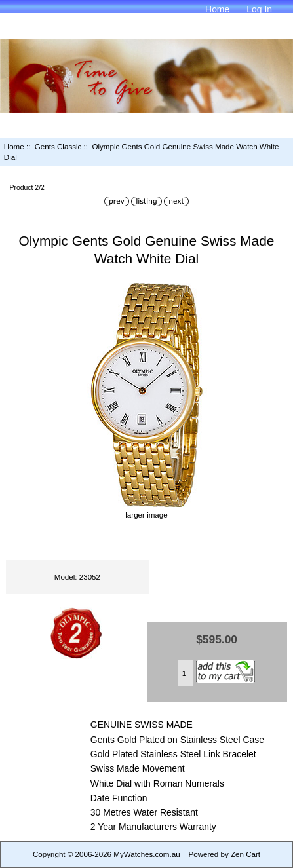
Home (217, 9)
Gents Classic (58, 146)
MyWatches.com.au (146, 854)
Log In (259, 9)
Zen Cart (245, 854)
